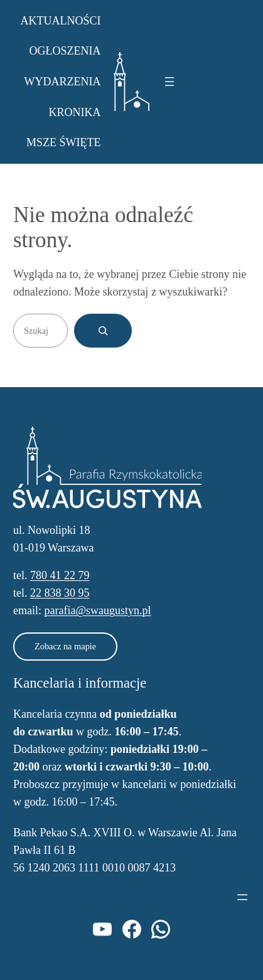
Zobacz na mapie (65, 646)
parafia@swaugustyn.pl (97, 610)
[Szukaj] (103, 331)
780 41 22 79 (60, 575)
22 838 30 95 (60, 593)
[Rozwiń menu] (169, 82)
